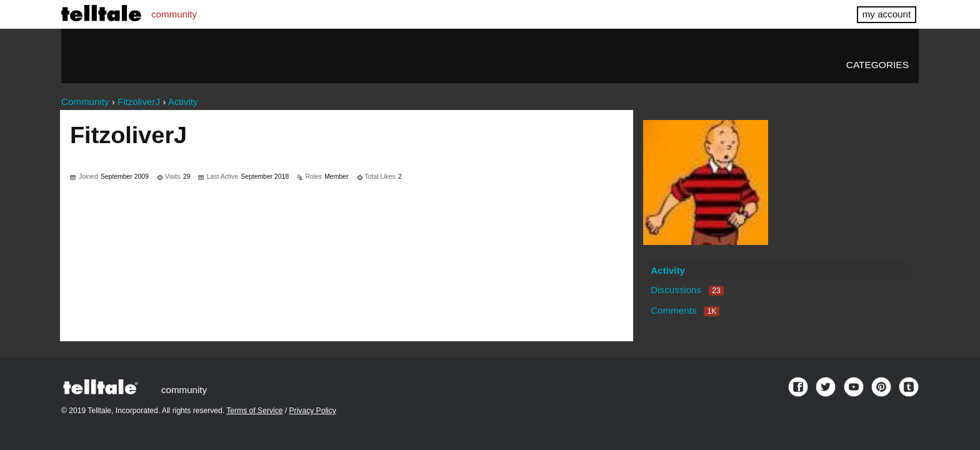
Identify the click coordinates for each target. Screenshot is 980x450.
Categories (877, 65)
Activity (668, 270)
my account (887, 14)
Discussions (687, 290)
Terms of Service (254, 411)
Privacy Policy (313, 411)
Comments (685, 310)
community (174, 14)
